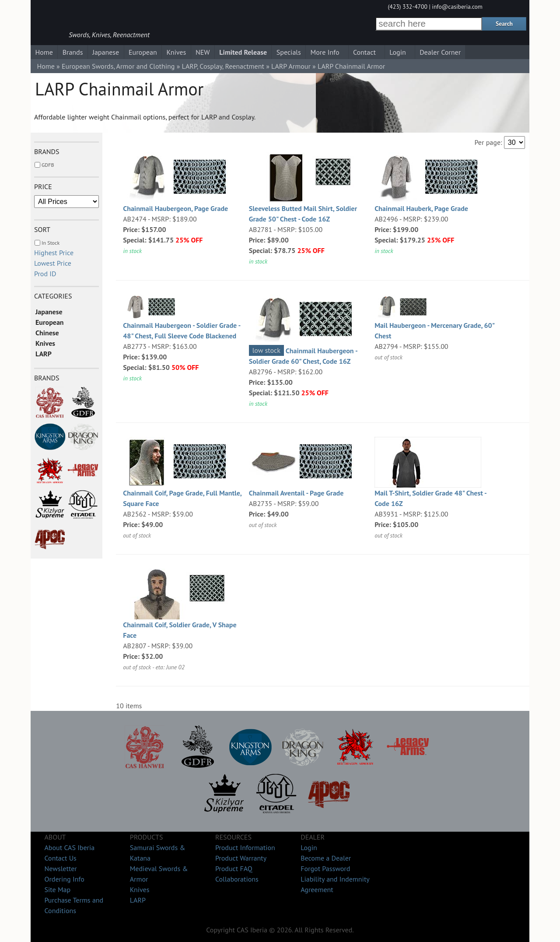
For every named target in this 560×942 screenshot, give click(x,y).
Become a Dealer (326, 858)
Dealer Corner (440, 52)
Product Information (245, 847)
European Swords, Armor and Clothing (118, 66)
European (143, 52)
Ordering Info (64, 879)
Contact (364, 52)
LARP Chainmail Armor (351, 66)
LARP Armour (291, 66)
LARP (44, 354)
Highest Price (54, 253)
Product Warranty (241, 858)
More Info (325, 52)
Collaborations (237, 879)
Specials (289, 52)
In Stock (51, 243)
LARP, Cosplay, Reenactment (223, 66)
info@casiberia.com (457, 7)
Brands (73, 52)
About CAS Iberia (69, 847)
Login (398, 52)
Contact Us (60, 858)
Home (44, 52)
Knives (176, 52)
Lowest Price (53, 263)
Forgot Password (325, 868)
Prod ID (45, 274)
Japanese (106, 52)
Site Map (57, 889)
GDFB (48, 165)
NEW (203, 52)
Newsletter (60, 868)
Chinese (47, 333)
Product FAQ (234, 868)
